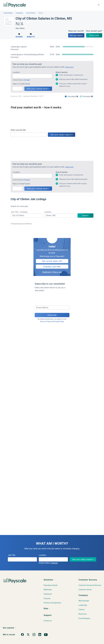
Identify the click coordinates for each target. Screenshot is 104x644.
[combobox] (32, 76)
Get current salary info (52, 261)
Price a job (94, 35)
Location (48, 212)
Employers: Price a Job (52, 272)
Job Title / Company (19, 212)
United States (8, 13)
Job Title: (12, 555)
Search (85, 216)
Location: (16, 72)
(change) (27, 80)
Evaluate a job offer (52, 267)
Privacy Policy (59, 322)
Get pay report (76, 35)
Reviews (19, 35)
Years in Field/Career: (21, 84)
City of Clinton (31, 13)
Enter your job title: (18, 130)
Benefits (31, 35)
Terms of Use (45, 322)
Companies (19, 13)
